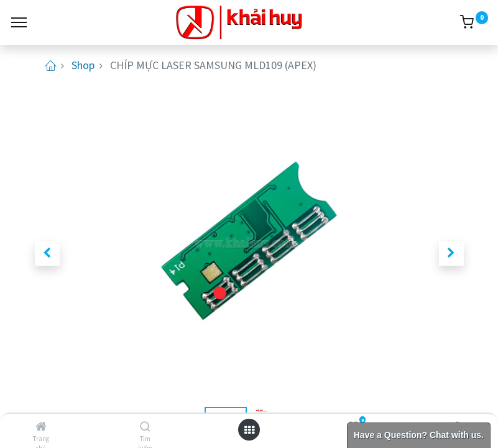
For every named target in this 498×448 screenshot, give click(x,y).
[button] (47, 253)
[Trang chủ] (41, 427)
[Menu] (19, 22)
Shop (83, 65)
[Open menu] (249, 430)
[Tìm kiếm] (145, 427)
